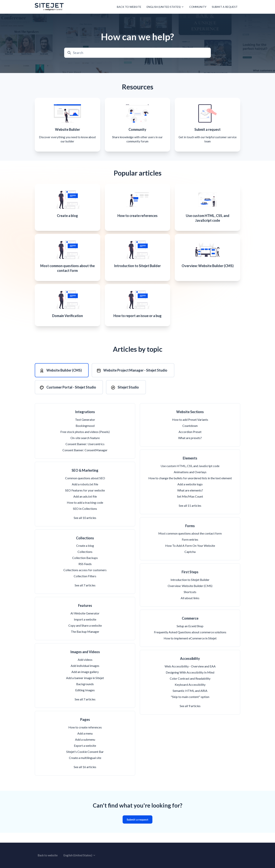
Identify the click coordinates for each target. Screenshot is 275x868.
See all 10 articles (85, 527)
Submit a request (225, 7)
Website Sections (190, 422)
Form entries (190, 549)
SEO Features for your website (85, 500)
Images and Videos (85, 662)
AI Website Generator (85, 623)
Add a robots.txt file (85, 494)
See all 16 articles (85, 777)
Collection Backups (85, 568)
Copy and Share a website (85, 635)
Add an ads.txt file (85, 506)
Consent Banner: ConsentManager (85, 460)
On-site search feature (85, 448)
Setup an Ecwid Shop (190, 636)
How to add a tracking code (85, 512)
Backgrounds (85, 694)
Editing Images (85, 700)
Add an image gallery (85, 682)
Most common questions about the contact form (190, 543)
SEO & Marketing (85, 480)
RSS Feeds (85, 574)
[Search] (137, 53)
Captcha (190, 562)
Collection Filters (85, 586)
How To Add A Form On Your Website (190, 555)
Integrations (85, 422)
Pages (85, 729)
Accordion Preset (190, 442)
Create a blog (85, 555)
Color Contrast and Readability (190, 688)
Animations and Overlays (190, 482)
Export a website (85, 755)
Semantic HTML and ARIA (190, 700)
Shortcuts (190, 602)
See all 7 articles (85, 595)
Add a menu (85, 743)
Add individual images (85, 676)
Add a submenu (85, 749)
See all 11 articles (190, 515)
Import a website (85, 629)
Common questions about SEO (85, 488)
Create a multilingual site (85, 767)
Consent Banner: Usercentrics (85, 454)
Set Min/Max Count (190, 506)
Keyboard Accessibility (190, 694)
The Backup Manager (85, 641)
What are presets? (190, 448)
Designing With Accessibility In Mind (190, 682)
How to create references (85, 737)
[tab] (62, 379)
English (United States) (165, 7)
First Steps (190, 582)
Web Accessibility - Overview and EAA (190, 676)
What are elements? (190, 500)
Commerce (190, 628)
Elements (190, 468)
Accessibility (190, 668)
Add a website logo (190, 494)
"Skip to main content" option (190, 706)
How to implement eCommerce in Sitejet (190, 648)
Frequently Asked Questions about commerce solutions (190, 642)
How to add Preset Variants (190, 429)
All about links (190, 608)
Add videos (85, 669)
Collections (85, 548)
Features (85, 615)
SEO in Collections (85, 518)
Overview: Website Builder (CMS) (190, 596)
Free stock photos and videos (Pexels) (85, 442)
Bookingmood (85, 436)
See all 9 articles (190, 716)
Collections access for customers (85, 580)
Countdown (190, 436)
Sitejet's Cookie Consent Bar (85, 761)
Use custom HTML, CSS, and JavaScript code (190, 476)
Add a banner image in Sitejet (85, 688)
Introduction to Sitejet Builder (190, 590)
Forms (190, 536)
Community (198, 7)
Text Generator (85, 429)
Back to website (129, 7)
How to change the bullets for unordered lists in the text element (190, 488)
